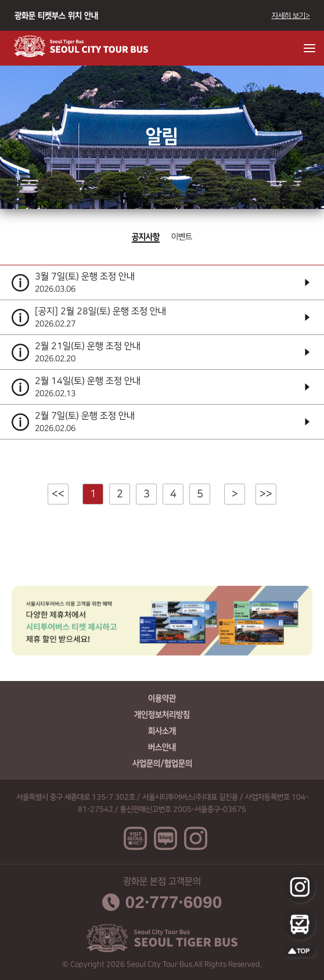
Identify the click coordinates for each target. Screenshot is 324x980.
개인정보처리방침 (162, 715)
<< (58, 494)
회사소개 (162, 731)
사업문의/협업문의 (162, 763)
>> (266, 494)
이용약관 (162, 698)
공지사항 (146, 237)
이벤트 (182, 237)
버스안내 (162, 747)
